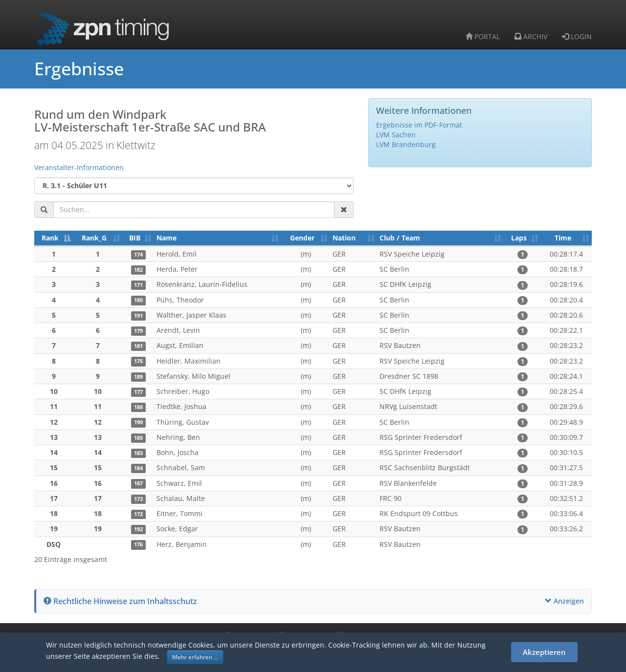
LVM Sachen (396, 135)
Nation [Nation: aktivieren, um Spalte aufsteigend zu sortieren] (344, 238)
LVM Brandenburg (406, 144)
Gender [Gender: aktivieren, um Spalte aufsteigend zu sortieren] (302, 238)
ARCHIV (531, 36)
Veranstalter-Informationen (79, 167)
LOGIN (577, 36)
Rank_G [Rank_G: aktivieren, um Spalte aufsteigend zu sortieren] (94, 238)
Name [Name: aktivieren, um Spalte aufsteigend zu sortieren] (167, 238)
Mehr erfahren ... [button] (195, 657)
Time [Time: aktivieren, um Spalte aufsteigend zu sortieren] (563, 238)
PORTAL (483, 36)
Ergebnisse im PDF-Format (419, 125)
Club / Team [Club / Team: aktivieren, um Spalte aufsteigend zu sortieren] (400, 238)
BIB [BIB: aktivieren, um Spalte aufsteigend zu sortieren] (135, 238)
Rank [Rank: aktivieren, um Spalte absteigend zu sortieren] (50, 238)
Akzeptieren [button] (544, 652)
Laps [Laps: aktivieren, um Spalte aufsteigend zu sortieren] (519, 238)
